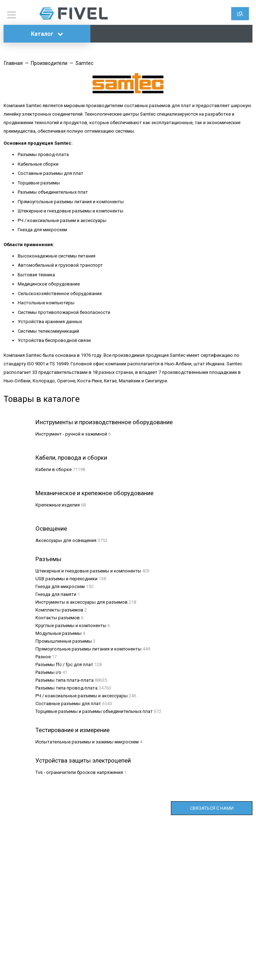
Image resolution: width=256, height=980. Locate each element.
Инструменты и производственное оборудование (104, 422)
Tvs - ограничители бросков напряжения (79, 772)
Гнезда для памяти (56, 594)
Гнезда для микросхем (60, 586)
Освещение (51, 528)
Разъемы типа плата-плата (65, 680)
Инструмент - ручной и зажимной (71, 434)
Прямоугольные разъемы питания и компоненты (88, 649)
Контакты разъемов (58, 618)
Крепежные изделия (58, 505)
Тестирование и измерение (73, 730)
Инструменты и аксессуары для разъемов (82, 602)
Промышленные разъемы (64, 641)
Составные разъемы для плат (68, 704)
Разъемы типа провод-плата (66, 688)
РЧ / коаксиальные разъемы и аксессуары (82, 696)
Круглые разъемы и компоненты (71, 625)
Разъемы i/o (48, 672)
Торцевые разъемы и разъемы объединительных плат (94, 711)
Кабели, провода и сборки (71, 458)
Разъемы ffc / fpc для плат (64, 665)
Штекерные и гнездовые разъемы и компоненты (88, 571)
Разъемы (48, 559)
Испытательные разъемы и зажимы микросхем (87, 742)
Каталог (47, 34)
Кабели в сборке (54, 469)
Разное (43, 657)
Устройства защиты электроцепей (83, 760)
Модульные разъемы (59, 633)
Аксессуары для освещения (66, 540)
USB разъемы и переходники (66, 579)
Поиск (240, 14)
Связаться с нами (212, 808)
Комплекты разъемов (59, 610)
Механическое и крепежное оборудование (94, 493)
